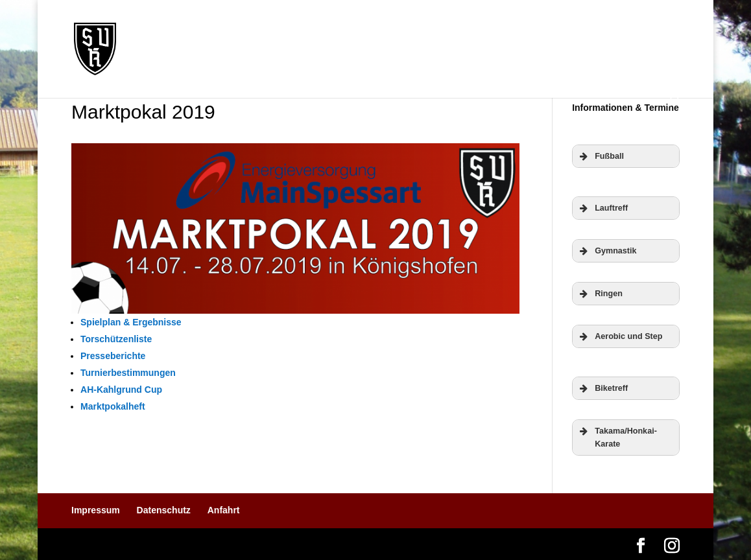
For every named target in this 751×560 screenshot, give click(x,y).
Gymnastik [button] (607, 251)
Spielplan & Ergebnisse (131, 322)
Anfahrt (224, 510)
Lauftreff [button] (602, 208)
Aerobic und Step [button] (620, 336)
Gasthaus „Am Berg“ (187, 66)
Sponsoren (546, 31)
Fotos (604, 31)
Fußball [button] (601, 156)
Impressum (96, 510)
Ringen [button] (600, 294)
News (195, 31)
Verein (297, 31)
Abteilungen (372, 31)
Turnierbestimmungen (128, 373)
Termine (245, 31)
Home (150, 31)
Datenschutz (164, 510)
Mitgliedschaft (467, 31)
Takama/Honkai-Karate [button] (617, 437)
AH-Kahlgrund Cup (121, 390)
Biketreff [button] (602, 388)
